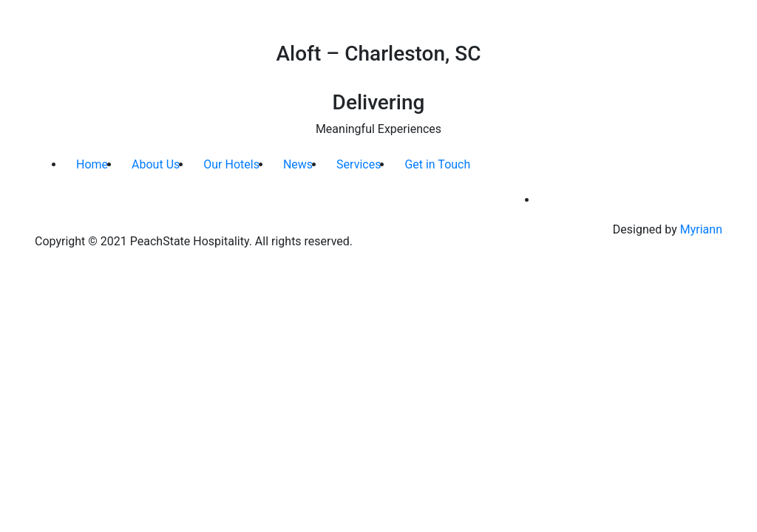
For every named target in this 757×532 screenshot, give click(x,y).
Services (359, 164)
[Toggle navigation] (724, 21)
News (298, 164)
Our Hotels (231, 164)
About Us (156, 164)
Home (92, 164)
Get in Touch (437, 164)
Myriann (701, 229)
